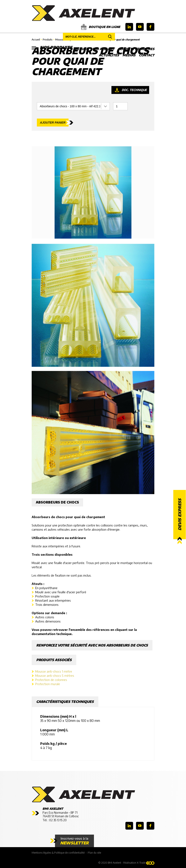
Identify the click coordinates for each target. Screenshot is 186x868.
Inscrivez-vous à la (74, 841)
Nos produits (52, 48)
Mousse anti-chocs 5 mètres (55, 676)
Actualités (109, 55)
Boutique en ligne (100, 27)
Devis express (180, 514)
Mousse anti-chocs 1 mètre (54, 671)
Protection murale (48, 684)
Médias (129, 55)
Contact (147, 55)
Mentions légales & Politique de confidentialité (58, 853)
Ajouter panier (53, 123)
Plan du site (94, 853)
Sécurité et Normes (136, 49)
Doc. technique (134, 90)
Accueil (82, 49)
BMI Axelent (104, 49)
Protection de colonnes (51, 680)
